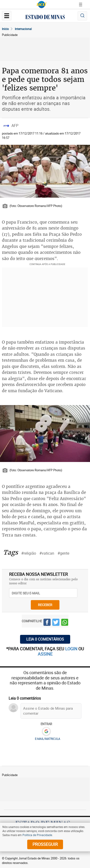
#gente (63, 553)
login (72, 649)
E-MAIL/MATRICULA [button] (48, 739)
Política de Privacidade (37, 835)
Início (5, 29)
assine (45, 654)
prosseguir (45, 844)
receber (45, 605)
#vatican (47, 553)
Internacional (23, 29)
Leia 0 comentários (45, 639)
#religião (29, 553)
